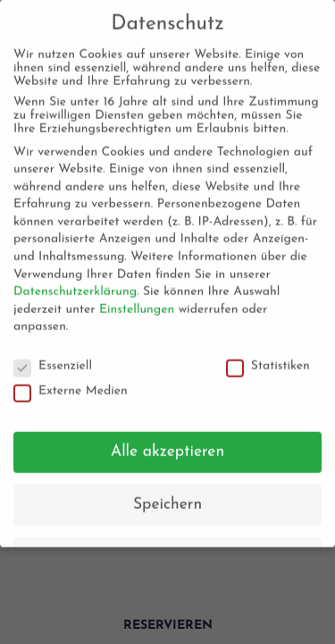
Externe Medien (71, 385)
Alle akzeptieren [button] (167, 447)
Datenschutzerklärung (75, 287)
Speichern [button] (167, 500)
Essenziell (53, 361)
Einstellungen (137, 305)
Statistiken (268, 361)
